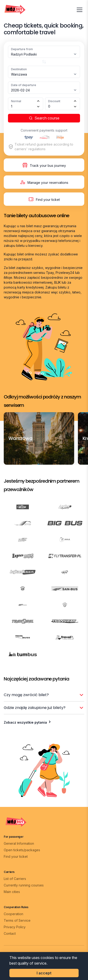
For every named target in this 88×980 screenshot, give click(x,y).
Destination (19, 69)
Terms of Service (17, 920)
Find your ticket (16, 856)
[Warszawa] (20, 438)
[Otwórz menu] (80, 10)
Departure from (22, 49)
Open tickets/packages (22, 850)
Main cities (12, 892)
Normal (16, 101)
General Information (19, 843)
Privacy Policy (15, 927)
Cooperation (13, 914)
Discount (54, 101)
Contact (10, 933)
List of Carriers (15, 879)
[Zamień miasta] (44, 62)
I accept (44, 973)
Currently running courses (24, 885)
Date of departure (24, 85)
